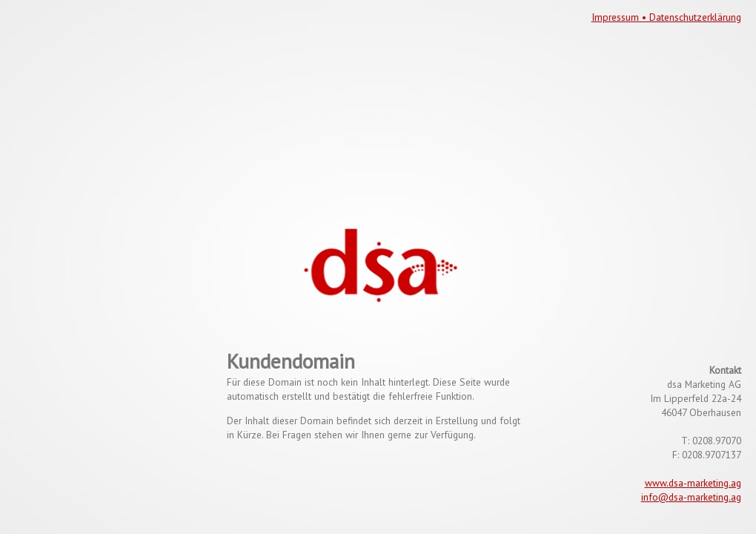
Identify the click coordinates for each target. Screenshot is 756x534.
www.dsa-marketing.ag (693, 483)
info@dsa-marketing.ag (691, 497)
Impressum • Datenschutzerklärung (666, 17)
